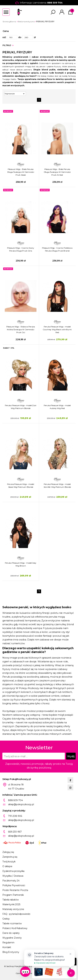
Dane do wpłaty (11, 933)
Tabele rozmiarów (12, 923)
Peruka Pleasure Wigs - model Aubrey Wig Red (57, 407)
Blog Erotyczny (11, 952)
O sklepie (7, 866)
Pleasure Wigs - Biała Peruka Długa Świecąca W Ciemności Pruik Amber (57, 172)
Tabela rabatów (11, 900)
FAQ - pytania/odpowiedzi (16, 914)
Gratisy (6, 919)
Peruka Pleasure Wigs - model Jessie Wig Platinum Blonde (21, 486)
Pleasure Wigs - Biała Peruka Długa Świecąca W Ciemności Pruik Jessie (21, 172)
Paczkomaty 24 (11, 881)
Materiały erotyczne (13, 909)
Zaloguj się (8, 852)
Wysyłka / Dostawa (13, 876)
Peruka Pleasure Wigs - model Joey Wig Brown (21, 564)
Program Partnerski (13, 895)
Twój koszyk (9, 862)
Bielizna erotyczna (26, 22)
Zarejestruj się (10, 857)
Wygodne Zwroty (12, 938)
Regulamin (8, 943)
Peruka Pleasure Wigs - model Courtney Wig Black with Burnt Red (57, 329)
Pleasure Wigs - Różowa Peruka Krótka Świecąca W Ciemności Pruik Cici (21, 329)
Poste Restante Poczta (15, 890)
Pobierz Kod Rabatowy (15, 928)
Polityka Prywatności (14, 885)
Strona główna (9, 22)
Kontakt (7, 947)
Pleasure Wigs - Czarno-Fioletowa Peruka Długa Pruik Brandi (57, 249)
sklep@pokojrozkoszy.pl (21, 804)
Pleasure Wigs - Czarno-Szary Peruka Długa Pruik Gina (21, 249)
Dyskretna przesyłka (13, 871)
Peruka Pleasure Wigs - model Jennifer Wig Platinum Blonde (57, 486)
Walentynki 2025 (11, 904)
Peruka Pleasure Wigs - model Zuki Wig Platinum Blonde (21, 407)
